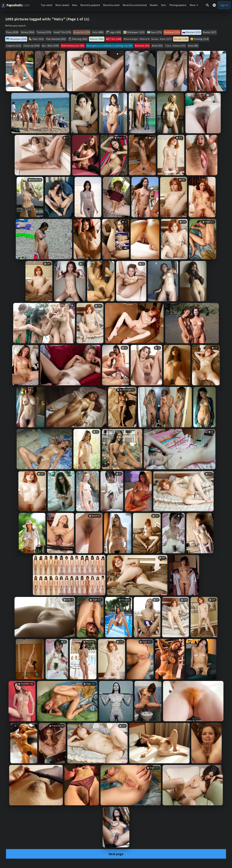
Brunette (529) (82, 32)
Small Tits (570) (62, 32)
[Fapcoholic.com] (15, 5)
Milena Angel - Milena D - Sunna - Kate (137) (147, 39)
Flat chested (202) (56, 39)
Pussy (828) (12, 32)
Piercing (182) (80, 39)
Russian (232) (193, 32)
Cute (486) (98, 32)
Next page (116, 854)
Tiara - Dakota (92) (175, 46)
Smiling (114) (201, 39)
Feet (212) (38, 39)
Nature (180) (97, 39)
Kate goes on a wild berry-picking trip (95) (110, 46)
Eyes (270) (156, 32)
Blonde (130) (181, 39)
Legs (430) (115, 32)
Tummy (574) (44, 32)
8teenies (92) (142, 46)
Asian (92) (157, 46)
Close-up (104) (31, 46)
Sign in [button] (224, 5)
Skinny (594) (27, 32)
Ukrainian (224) (18, 39)
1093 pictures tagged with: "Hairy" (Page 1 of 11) (47, 19)
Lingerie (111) (14, 46)
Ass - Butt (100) (50, 46)
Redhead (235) (172, 32)
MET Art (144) (114, 39)
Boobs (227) (210, 32)
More (193, 5)
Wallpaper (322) (136, 32)
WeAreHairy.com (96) (73, 46)
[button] (214, 5)
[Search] (208, 5)
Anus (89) (193, 46)
